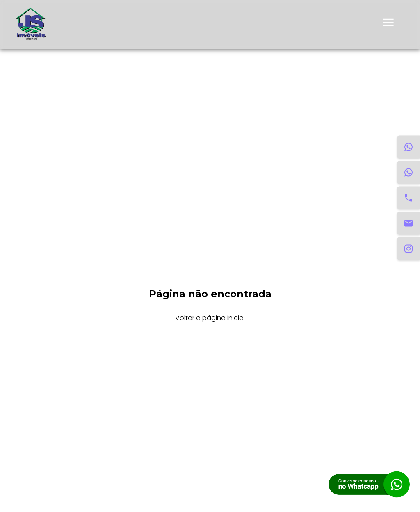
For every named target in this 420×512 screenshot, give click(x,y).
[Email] (409, 223)
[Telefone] (409, 198)
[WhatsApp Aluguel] (409, 147)
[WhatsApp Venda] (409, 173)
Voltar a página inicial (210, 318)
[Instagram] (409, 249)
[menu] (388, 25)
